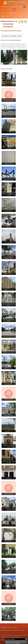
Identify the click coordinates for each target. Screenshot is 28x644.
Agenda (14, 13)
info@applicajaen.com (7, 630)
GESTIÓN (6, 16)
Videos (6, 13)
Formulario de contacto (19, 630)
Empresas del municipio (25, 22)
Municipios (22, 13)
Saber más (18, 643)
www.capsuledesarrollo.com (14, 637)
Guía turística (22, 22)
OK (26, 639)
